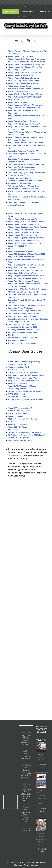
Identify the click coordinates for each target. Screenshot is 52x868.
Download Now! (42, 766)
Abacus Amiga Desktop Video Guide (24, 224)
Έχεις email (26, 831)
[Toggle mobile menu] (47, 31)
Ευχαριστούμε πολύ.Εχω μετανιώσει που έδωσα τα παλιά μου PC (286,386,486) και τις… (26, 795)
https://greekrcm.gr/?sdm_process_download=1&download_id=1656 (26, 757)
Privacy (27, 865)
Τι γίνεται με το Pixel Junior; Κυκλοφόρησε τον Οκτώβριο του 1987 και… (26, 774)
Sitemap (34, 865)
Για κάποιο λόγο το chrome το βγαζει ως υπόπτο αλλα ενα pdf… (26, 740)
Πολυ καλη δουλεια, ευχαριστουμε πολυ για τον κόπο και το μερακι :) (26, 817)
